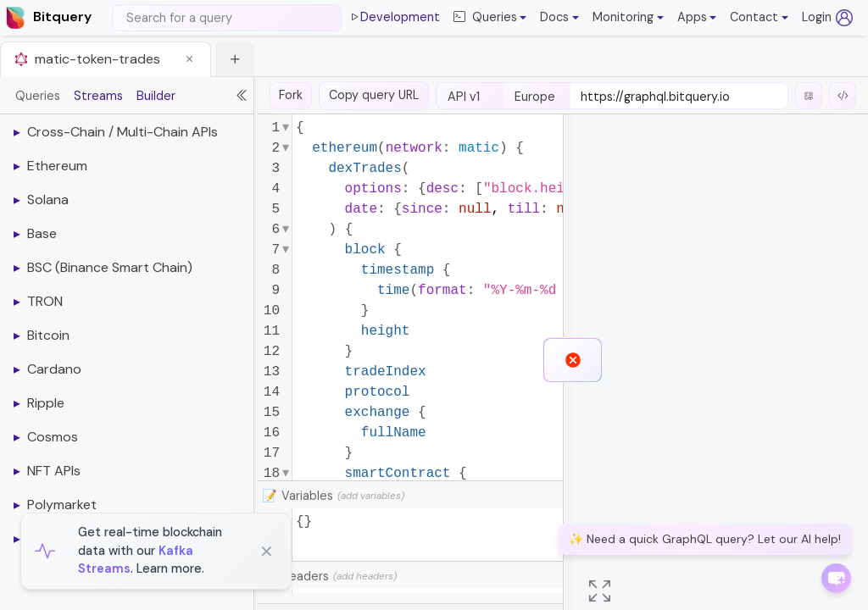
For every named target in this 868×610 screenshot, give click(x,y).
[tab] (106, 59)
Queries (38, 96)
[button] (559, 18)
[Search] (227, 18)
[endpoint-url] (679, 97)
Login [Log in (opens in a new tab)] (827, 18)
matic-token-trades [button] (97, 59)
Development (394, 18)
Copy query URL (374, 95)
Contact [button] (754, 17)
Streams (98, 96)
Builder (156, 96)
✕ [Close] (267, 552)
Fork (291, 95)
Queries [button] (485, 18)
